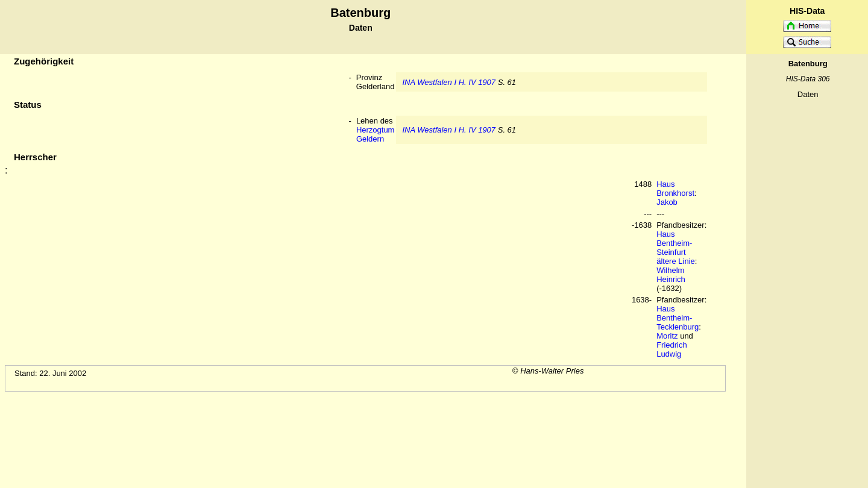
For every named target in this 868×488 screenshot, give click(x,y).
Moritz (667, 336)
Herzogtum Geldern (376, 134)
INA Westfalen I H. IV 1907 (449, 82)
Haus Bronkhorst (675, 189)
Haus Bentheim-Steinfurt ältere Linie (676, 248)
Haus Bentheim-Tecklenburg (678, 318)
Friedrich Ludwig (672, 349)
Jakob (667, 202)
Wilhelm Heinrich (671, 275)
